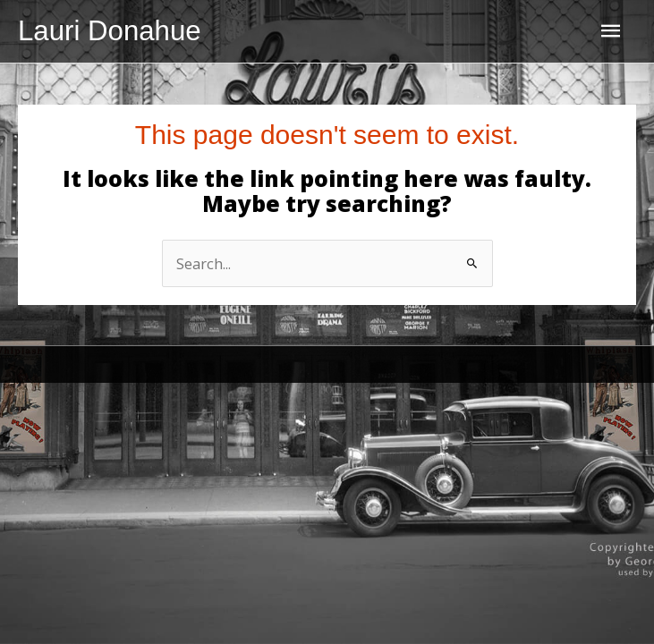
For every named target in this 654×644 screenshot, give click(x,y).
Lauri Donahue (110, 31)
